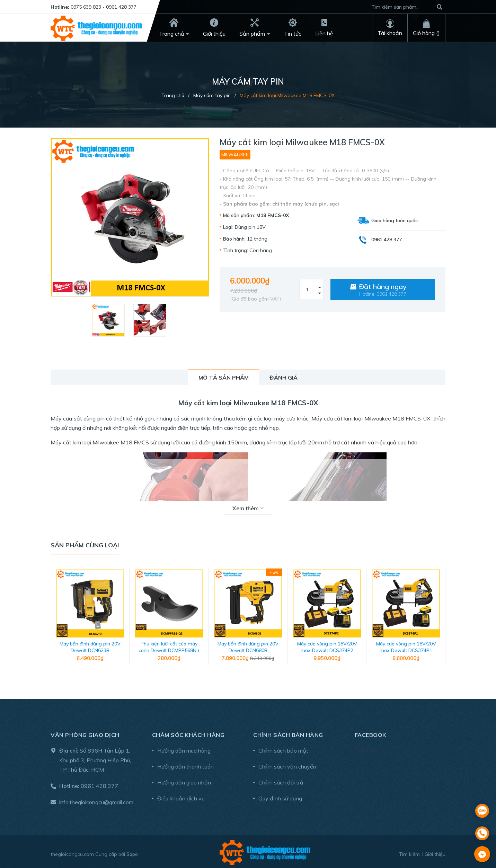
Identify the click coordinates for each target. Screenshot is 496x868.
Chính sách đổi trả (281, 780)
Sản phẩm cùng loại (85, 545)
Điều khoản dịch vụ (181, 796)
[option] (109, 320)
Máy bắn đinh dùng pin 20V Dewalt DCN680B (248, 645)
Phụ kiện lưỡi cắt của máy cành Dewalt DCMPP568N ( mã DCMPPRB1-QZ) (169, 648)
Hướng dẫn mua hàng (184, 748)
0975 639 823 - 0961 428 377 (104, 7)
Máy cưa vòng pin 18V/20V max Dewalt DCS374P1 (406, 645)
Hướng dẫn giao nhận (184, 780)
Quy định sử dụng (280, 796)
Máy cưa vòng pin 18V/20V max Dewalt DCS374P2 (327, 645)
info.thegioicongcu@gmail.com (96, 800)
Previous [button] (56, 619)
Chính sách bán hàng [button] (288, 732)
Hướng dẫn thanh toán (185, 764)
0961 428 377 (99, 783)
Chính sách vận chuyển (287, 764)
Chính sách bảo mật (283, 748)
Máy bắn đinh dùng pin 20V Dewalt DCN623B (90, 645)
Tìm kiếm (409, 852)
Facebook (366, 747)
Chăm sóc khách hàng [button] (188, 732)
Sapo (132, 852)
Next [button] (440, 619)
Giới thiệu (435, 852)
